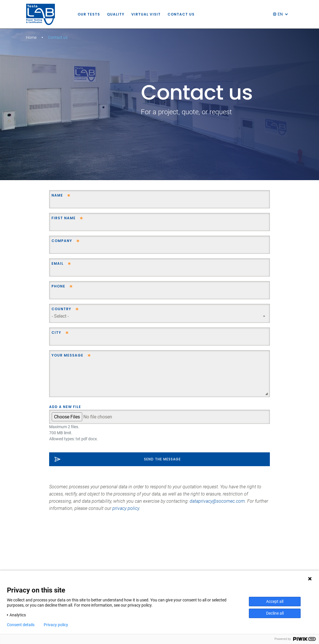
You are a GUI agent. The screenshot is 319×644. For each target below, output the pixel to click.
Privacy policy (56, 625)
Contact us (185, 14)
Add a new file (65, 407)
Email (57, 263)
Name (57, 195)
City (56, 333)
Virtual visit (150, 14)
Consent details (21, 625)
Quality (120, 14)
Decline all (275, 613)
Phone (58, 286)
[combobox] (159, 316)
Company (62, 241)
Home (31, 37)
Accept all (275, 601)
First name (64, 218)
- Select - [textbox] (60, 316)
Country (61, 309)
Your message (67, 355)
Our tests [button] (93, 14)
